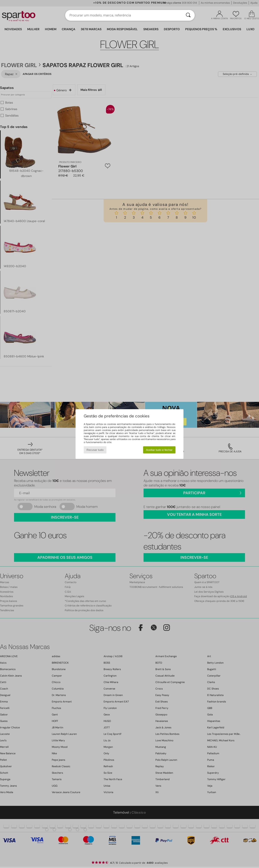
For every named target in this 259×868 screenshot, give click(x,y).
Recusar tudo (95, 450)
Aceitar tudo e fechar (159, 450)
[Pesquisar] (188, 15)
